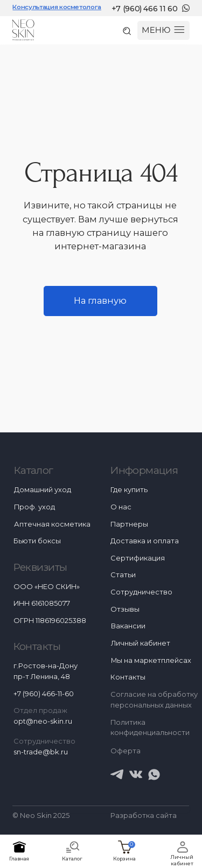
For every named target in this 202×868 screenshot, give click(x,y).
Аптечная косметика (52, 524)
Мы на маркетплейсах (151, 660)
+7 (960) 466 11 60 (145, 9)
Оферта (126, 751)
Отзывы (125, 609)
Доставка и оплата (145, 541)
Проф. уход (34, 507)
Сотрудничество (141, 592)
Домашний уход (43, 490)
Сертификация (138, 558)
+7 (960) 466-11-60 (44, 694)
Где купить (129, 490)
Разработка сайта (144, 815)
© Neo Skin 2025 (41, 815)
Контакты (128, 677)
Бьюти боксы (37, 541)
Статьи (123, 575)
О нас (121, 507)
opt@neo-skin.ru (43, 721)
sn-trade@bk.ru (41, 752)
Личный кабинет (182, 860)
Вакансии (128, 626)
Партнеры (129, 524)
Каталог (34, 470)
